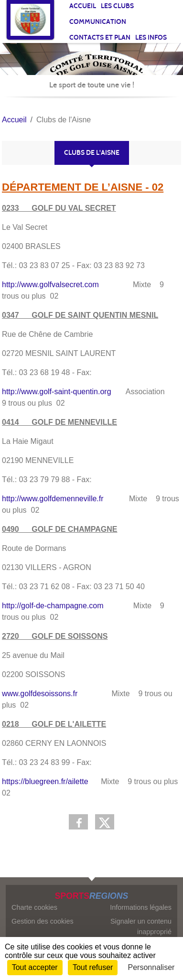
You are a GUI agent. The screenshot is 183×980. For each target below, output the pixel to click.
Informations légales (141, 907)
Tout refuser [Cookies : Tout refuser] (93, 967)
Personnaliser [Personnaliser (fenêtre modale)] (151, 967)
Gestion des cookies (43, 921)
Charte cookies (34, 907)
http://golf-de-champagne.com (53, 606)
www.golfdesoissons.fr (40, 694)
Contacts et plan (100, 38)
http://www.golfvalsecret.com (50, 285)
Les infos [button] (151, 38)
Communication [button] (98, 22)
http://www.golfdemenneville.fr (53, 499)
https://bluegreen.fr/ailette (45, 781)
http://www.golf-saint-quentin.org (57, 392)
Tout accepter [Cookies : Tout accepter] (35, 967)
